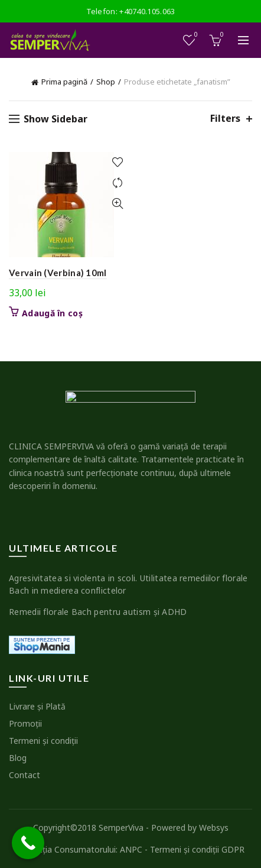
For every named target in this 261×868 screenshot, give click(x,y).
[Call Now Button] (28, 843)
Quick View (117, 204)
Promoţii (25, 723)
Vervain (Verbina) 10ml (58, 273)
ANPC (131, 849)
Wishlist (195, 35)
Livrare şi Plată (37, 706)
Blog (18, 758)
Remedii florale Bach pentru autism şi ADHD (98, 612)
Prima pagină (64, 82)
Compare (117, 183)
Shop (106, 82)
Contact (25, 775)
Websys (214, 827)
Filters (225, 119)
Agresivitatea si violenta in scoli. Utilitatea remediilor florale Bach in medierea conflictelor (128, 584)
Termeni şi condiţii (43, 741)
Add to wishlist (117, 162)
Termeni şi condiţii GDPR (197, 849)
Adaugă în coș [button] (52, 313)
